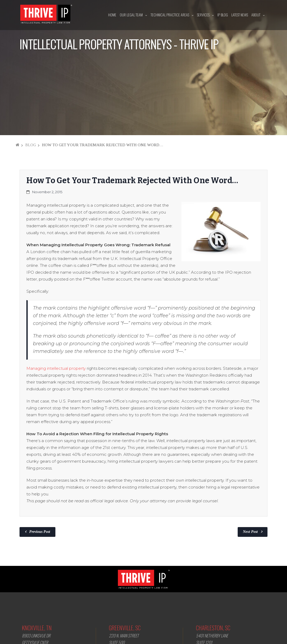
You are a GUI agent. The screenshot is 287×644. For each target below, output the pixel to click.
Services (203, 15)
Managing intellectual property (56, 368)
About (256, 15)
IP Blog (223, 15)
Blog (31, 145)
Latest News (240, 15)
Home (112, 15)
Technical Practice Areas (170, 15)
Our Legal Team (131, 15)
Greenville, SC (125, 628)
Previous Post (40, 532)
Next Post (250, 532)
